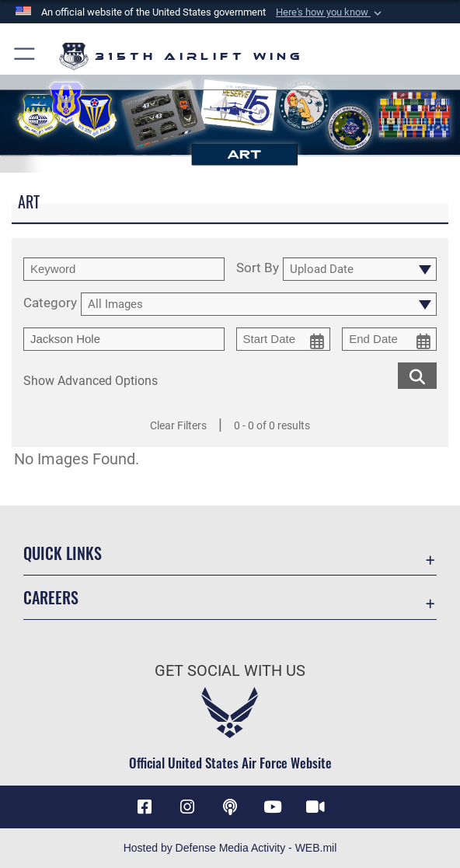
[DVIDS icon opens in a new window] (315, 807)
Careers (51, 597)
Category (50, 303)
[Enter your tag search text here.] (124, 339)
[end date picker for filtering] (389, 339)
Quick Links (63, 553)
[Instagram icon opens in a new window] (187, 807)
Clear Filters (178, 425)
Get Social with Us (230, 670)
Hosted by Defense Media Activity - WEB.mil (230, 848)
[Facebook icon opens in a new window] (145, 807)
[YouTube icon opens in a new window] (273, 807)
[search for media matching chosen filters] (417, 375)
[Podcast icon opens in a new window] (230, 807)
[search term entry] (124, 269)
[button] (330, 12)
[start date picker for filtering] (284, 339)
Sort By (258, 268)
